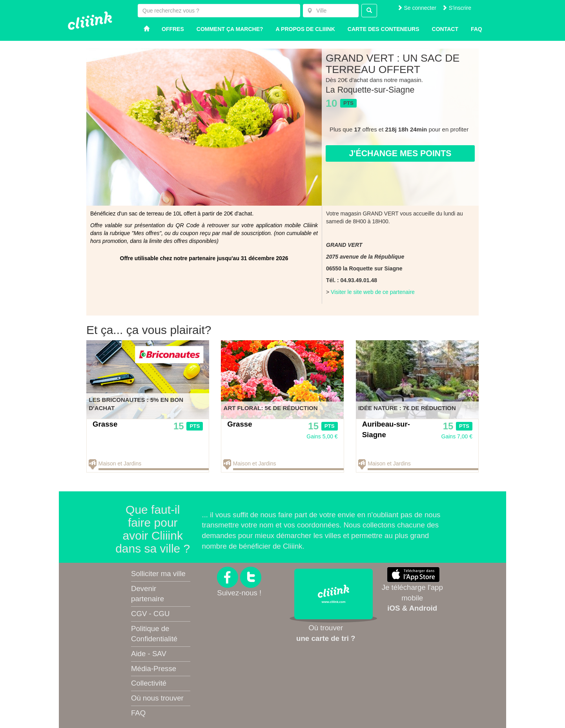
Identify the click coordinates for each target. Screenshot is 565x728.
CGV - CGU (150, 614)
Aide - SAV (149, 654)
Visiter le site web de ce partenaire (373, 292)
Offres (173, 29)
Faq (477, 29)
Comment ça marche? (230, 29)
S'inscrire (457, 8)
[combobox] (331, 11)
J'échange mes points (400, 153)
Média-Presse (154, 669)
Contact (445, 29)
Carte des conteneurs (384, 29)
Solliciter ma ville (158, 574)
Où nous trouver (157, 698)
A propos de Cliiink (305, 29)
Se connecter (417, 8)
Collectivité (149, 683)
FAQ (138, 713)
